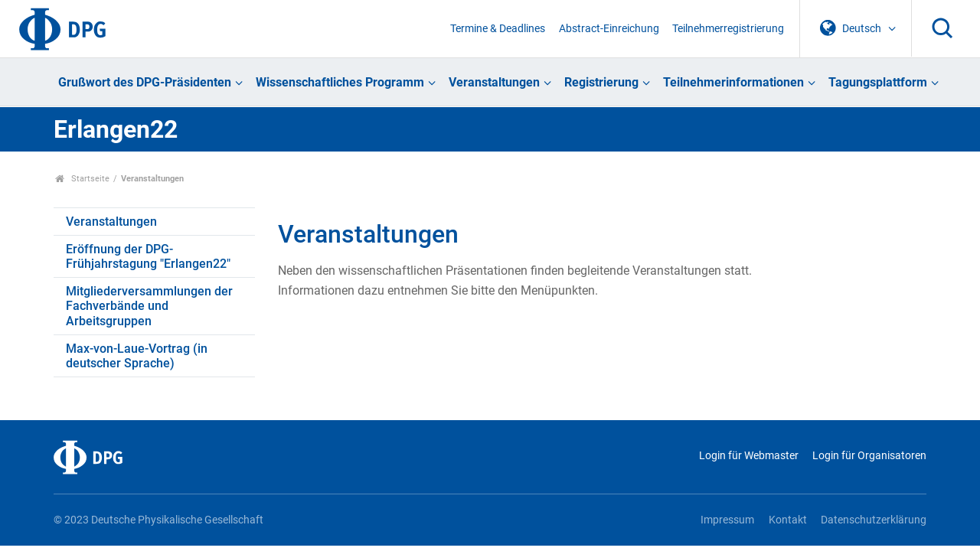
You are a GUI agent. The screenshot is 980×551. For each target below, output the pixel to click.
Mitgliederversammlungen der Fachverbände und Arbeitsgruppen (149, 306)
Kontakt (788, 520)
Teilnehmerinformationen (733, 82)
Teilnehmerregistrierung (728, 29)
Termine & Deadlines (498, 29)
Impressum (727, 520)
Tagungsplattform (878, 82)
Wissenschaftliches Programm (340, 82)
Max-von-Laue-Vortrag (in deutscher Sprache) (137, 356)
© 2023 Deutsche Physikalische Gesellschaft (158, 520)
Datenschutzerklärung (874, 520)
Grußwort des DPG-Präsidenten (145, 82)
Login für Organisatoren (869, 456)
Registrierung (601, 82)
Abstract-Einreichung (609, 29)
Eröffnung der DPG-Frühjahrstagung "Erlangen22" (148, 256)
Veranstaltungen (494, 82)
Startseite (82, 179)
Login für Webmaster (749, 456)
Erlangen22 (116, 129)
